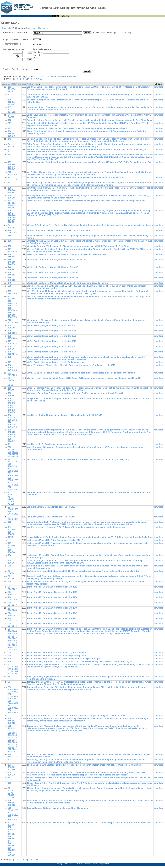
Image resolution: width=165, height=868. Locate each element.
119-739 (12, 775)
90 (9, 383)
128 (10, 195)
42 (9, 497)
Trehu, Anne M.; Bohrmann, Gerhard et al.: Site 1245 (52, 618)
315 (10, 694)
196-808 (12, 315)
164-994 (12, 203)
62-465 (11, 795)
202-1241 (12, 749)
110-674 (12, 408)
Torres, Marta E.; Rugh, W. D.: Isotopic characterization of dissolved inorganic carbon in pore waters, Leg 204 (80, 661)
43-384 (11, 573)
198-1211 (12, 534)
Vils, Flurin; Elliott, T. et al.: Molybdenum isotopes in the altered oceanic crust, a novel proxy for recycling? (79, 459)
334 (10, 507)
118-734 (12, 434)
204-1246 (12, 636)
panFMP (105, 864)
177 (10, 249)
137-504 (12, 834)
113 (10, 527)
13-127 (11, 495)
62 (9, 788)
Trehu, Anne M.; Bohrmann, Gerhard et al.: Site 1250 (52, 597)
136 (10, 393)
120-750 (12, 220)
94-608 (11, 227)
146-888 (12, 257)
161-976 (12, 89)
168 (10, 120)
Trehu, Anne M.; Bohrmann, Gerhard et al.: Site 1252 (52, 587)
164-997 (12, 208)
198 (10, 532)
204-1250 (12, 600)
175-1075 (12, 354)
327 (10, 483)
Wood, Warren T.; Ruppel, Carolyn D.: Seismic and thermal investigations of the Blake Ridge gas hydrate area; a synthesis (86, 201)
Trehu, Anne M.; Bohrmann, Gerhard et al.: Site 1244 (52, 624)
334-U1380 (13, 509)
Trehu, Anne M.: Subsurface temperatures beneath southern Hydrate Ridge (63, 659)
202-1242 (12, 751)
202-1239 (12, 745)
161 (10, 87)
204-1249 (12, 605)
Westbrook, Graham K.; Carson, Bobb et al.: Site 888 (52, 278)
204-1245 (12, 621)
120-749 (12, 218)
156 (10, 131)
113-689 (12, 530)
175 (10, 325)
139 (10, 241)
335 (10, 487)
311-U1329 (13, 674)
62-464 (11, 793)
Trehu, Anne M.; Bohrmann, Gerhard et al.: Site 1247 (52, 613)
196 (10, 313)
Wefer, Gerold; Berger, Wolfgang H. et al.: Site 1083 (52, 336)
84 (9, 115)
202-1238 (12, 742)
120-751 (12, 222)
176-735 (12, 425)
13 (9, 492)
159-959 (12, 390)
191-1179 (12, 462)
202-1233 (12, 731)
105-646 (12, 102)
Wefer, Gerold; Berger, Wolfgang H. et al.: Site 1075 (52, 352)
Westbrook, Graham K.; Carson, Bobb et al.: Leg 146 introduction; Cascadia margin (67, 283)
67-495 (11, 579)
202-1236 (12, 738)
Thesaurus (43, 28)
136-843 (12, 396)
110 (10, 365)
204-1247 (12, 615)
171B (10, 537)
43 (9, 571)
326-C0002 (13, 703)
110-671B (12, 370)
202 (10, 172)
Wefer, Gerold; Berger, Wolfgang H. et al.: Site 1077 (52, 346)
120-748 (12, 215)
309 (10, 473)
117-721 (12, 110)
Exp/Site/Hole (14, 84)
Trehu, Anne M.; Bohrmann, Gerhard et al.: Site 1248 (52, 608)
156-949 (12, 136)
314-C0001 (13, 689)
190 (10, 301)
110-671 (12, 368)
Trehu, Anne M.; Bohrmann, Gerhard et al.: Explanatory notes (57, 656)
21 (9, 444)
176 (10, 422)
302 (10, 447)
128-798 (12, 198)
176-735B (12, 427)
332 (10, 706)
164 (10, 201)
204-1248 (12, 610)
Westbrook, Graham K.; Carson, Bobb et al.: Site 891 (52, 272)
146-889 (12, 262)
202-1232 (12, 728)
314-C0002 (13, 692)
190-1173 (12, 303)
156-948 (12, 134)
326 (10, 701)
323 (10, 320)
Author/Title (33, 84)
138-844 (12, 190)
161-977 (12, 92)
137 (10, 832)
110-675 (12, 410)
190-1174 (12, 306)
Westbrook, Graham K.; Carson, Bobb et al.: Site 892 (52, 267)
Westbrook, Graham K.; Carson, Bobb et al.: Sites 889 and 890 (57, 260)
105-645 (12, 165)
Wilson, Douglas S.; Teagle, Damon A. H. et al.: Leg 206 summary (58, 230)
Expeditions (32, 28)
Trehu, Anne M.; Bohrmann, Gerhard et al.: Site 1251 (52, 592)
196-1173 (12, 317)
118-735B (12, 420)
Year (24, 84)
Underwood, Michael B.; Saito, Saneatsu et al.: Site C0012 (55, 540)
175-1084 (12, 333)
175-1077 (12, 349)
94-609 (11, 146)
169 (10, 128)
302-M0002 (13, 452)
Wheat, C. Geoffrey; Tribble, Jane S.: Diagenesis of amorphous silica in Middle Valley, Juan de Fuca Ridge (78, 246)
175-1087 (12, 328)
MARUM (77, 864)
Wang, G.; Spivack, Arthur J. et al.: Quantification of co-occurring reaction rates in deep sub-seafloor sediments (81, 373)
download (159, 87)
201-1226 (12, 375)
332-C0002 (13, 708)
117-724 (12, 152)
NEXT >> (38, 79)
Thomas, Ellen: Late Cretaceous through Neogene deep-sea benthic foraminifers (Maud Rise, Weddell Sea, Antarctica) (84, 765)
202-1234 (12, 733)
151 (10, 778)
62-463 (11, 791)
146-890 (12, 264)
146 (10, 236)
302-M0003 (13, 454)
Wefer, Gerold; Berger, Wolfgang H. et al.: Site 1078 (52, 341)
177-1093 (12, 251)
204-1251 (12, 594)
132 (10, 548)
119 (10, 772)
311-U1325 (13, 667)
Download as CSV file (48, 77)
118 (10, 415)
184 (10, 754)
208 (10, 566)
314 (10, 687)
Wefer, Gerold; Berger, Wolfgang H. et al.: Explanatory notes (56, 362)
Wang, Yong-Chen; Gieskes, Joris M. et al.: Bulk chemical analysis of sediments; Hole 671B (71, 365)
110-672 (12, 403)
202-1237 (12, 740)
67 (9, 576)
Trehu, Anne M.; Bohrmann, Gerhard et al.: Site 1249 (52, 603)
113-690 (12, 770)
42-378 (11, 504)
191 (10, 459)
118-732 (12, 432)
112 (10, 94)
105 (10, 100)
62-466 (11, 797)
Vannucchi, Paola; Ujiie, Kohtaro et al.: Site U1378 (51, 517)
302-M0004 (13, 456)
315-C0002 (13, 699)
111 (10, 823)
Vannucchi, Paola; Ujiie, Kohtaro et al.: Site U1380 (51, 507)
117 (10, 107)
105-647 (12, 104)
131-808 (12, 299)
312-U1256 (13, 480)
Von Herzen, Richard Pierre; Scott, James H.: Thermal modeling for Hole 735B (65, 415)
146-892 (12, 270)
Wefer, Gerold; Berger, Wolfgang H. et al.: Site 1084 (52, 331)
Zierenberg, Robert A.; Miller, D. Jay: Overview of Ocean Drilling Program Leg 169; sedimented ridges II (77, 128)
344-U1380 (13, 514)
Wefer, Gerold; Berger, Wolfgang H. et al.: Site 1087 (52, 325)
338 (10, 710)
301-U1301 (13, 471)
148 (10, 843)
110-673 (12, 405)
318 (10, 286)
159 (10, 388)
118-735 (12, 418)
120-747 (12, 213)
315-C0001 (13, 696)
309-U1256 (13, 476)
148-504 (12, 846)
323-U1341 (13, 323)
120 (10, 211)
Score (4, 84)
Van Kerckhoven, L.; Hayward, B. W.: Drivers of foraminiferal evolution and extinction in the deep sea (76, 527)
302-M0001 (13, 450)
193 (10, 522)
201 (10, 373)
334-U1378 (13, 519)
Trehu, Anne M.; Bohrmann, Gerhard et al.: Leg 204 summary (56, 653)
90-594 (11, 385)
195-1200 (12, 294)
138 (10, 188)
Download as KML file (67, 77)
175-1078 (12, 344)
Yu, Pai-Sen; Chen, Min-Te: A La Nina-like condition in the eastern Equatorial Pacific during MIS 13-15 (76, 177)
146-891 (12, 275)
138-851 (12, 193)
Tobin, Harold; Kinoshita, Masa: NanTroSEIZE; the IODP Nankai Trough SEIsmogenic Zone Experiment (76, 716)
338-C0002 (13, 713)
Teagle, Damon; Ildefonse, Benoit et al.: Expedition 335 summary (58, 808)
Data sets (7, 28)
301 (10, 123)
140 (10, 836)
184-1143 (12, 757)
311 (10, 664)
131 (10, 183)
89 (9, 378)
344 (10, 511)
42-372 (11, 499)
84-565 (11, 117)
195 (10, 291)
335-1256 (12, 489)
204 (10, 582)
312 (10, 478)
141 (10, 139)
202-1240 (12, 174)
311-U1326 (13, 669)
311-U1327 (13, 671)
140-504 (12, 839)
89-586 (11, 380)
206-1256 (12, 233)
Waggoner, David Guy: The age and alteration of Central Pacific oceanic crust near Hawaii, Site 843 (75, 393)
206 (10, 230)
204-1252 (12, 589)
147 (10, 841)
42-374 (11, 502)
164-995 (12, 205)
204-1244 (12, 626)
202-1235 (12, 735)
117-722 (12, 112)
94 (9, 144)
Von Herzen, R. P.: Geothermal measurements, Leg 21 (53, 444)
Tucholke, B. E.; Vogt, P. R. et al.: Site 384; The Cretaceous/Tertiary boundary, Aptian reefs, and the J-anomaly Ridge (83, 571)
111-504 (12, 825)
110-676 (12, 412)
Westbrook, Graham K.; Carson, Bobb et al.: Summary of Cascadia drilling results (66, 254)
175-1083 (12, 338)
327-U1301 (13, 485)
